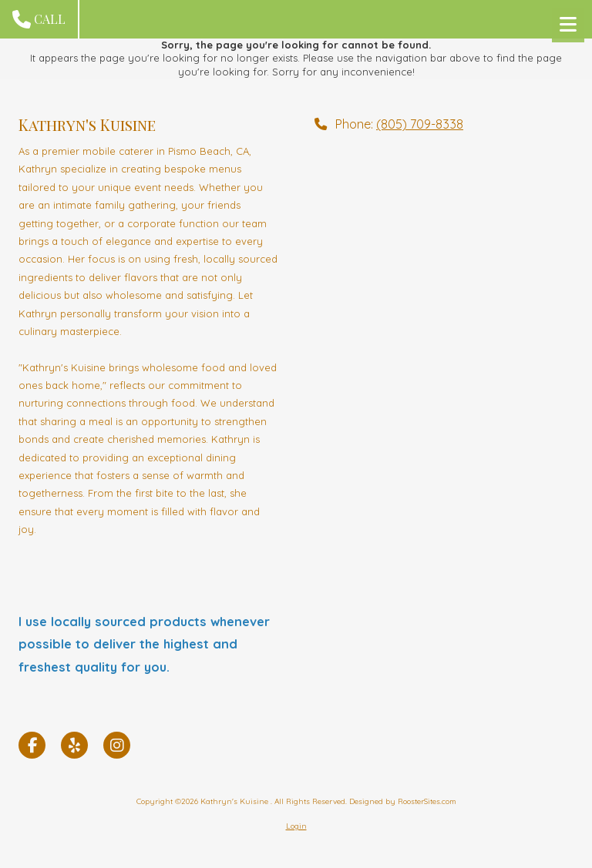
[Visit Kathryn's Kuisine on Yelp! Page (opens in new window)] (74, 745)
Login (296, 826)
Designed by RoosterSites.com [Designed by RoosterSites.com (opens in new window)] (403, 801)
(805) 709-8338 (420, 124)
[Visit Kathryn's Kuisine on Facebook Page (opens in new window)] (32, 745)
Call (39, 19)
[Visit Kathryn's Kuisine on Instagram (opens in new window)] (117, 745)
